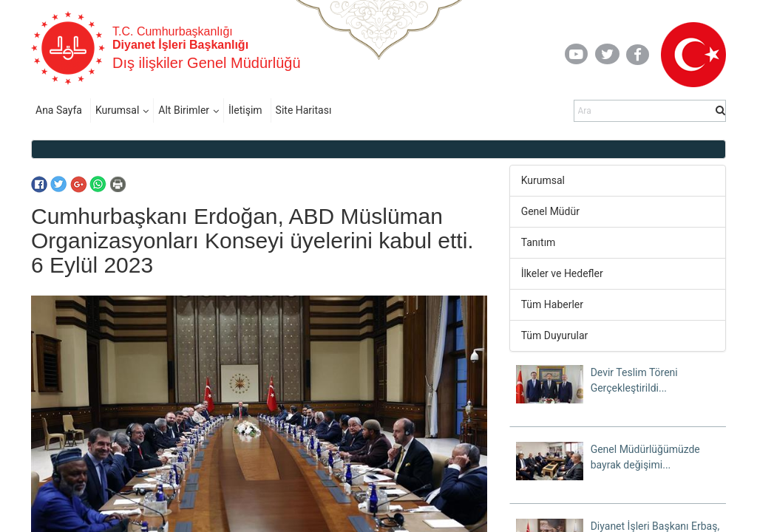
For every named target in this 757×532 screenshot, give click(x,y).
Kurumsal (117, 110)
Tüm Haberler (552, 304)
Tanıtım (539, 242)
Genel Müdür (550, 211)
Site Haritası (304, 110)
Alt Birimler (184, 110)
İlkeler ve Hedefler (562, 273)
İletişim (245, 110)
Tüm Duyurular (555, 335)
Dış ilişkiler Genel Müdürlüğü (207, 63)
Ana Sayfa (59, 110)
